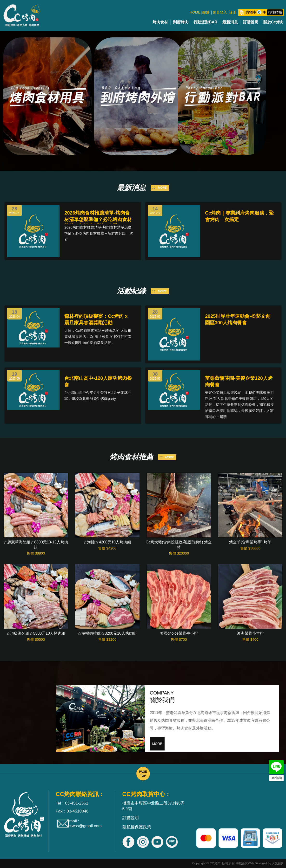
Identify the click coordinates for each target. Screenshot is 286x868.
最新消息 (230, 22)
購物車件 (264, 12)
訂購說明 (251, 22)
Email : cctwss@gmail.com (84, 823)
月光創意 (278, 863)
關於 (206, 12)
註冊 (233, 12)
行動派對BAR (205, 22)
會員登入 (220, 12)
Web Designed (258, 863)
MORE (162, 188)
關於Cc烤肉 (273, 22)
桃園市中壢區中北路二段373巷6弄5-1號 (154, 806)
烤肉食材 (160, 22)
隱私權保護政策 (137, 827)
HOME (195, 12)
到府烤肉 (181, 22)
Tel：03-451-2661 (72, 803)
